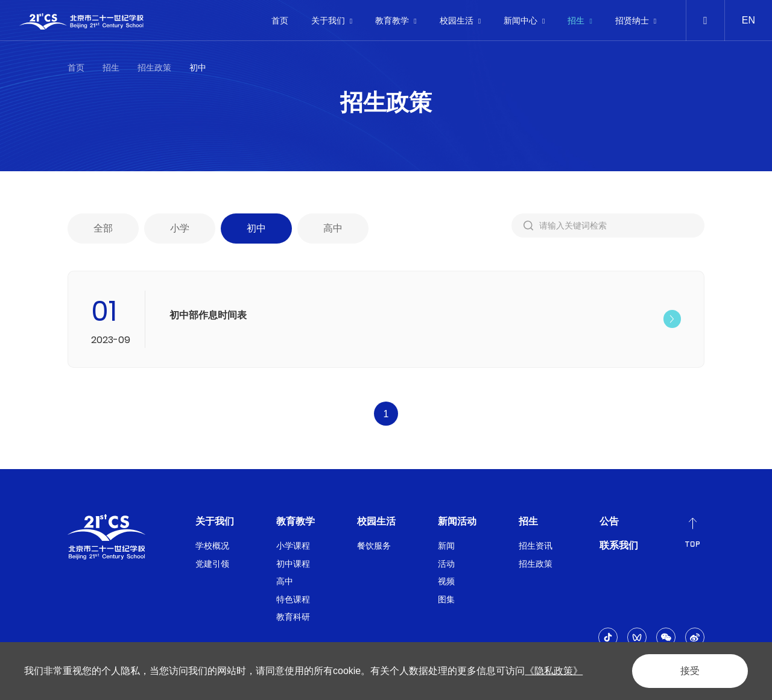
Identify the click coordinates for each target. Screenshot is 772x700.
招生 (580, 20)
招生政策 (154, 68)
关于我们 (332, 20)
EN (748, 20)
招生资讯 (536, 546)
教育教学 (396, 20)
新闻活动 (457, 521)
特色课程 (293, 599)
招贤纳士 (636, 20)
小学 (180, 231)
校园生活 (460, 20)
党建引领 (212, 564)
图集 (446, 599)
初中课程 (293, 564)
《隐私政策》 (554, 671)
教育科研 (293, 617)
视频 (446, 581)
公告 (609, 521)
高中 (333, 231)
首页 (280, 20)
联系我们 (619, 545)
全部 (103, 231)
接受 (690, 671)
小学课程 (293, 546)
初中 (198, 68)
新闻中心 (524, 20)
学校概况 (212, 546)
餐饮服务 (374, 546)
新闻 (446, 546)
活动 (446, 564)
